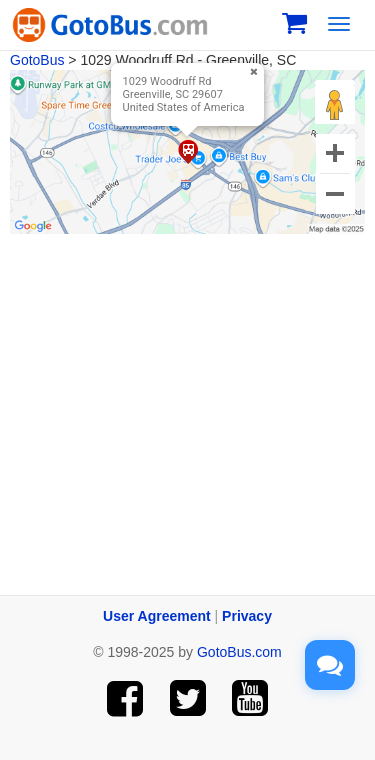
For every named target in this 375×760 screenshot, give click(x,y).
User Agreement (157, 616)
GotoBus (37, 60)
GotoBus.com (239, 652)
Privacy (247, 616)
